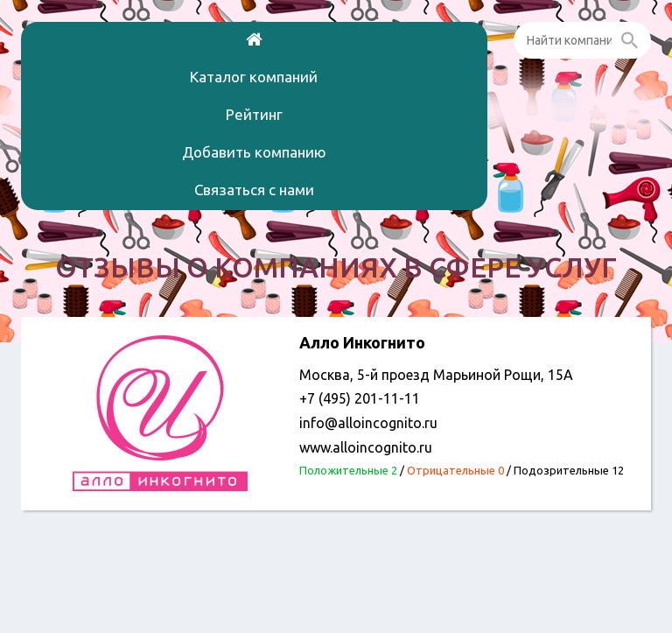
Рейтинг (254, 114)
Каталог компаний (254, 77)
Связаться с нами (254, 190)
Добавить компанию (254, 152)
